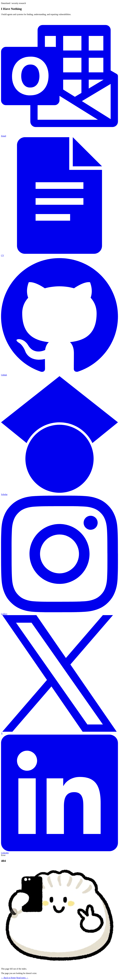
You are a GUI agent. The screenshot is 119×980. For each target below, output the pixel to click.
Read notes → (22, 978)
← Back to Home (8, 978)
